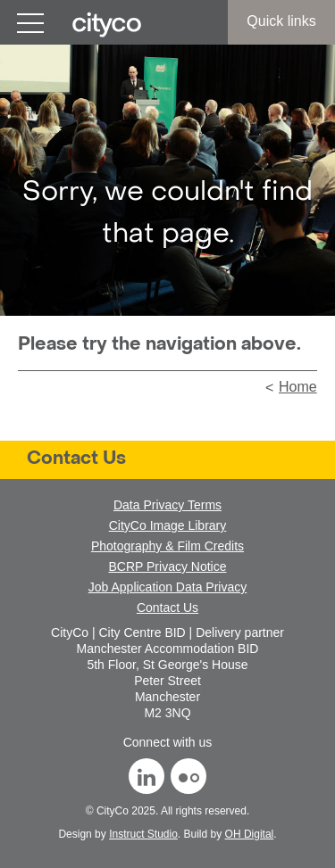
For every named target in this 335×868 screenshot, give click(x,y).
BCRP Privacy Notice (167, 566)
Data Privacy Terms (167, 505)
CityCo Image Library (168, 525)
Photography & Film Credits (167, 546)
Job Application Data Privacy (167, 587)
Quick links (281, 21)
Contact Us (76, 459)
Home (298, 387)
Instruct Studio (143, 834)
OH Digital (250, 834)
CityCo (113, 811)
